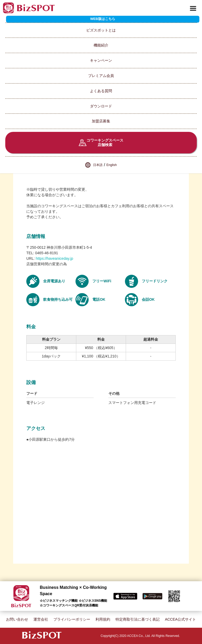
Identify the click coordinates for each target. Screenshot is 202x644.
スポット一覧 (22, 20)
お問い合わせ (17, 619)
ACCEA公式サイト (180, 619)
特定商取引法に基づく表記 (138, 619)
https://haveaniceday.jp (54, 258)
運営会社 (41, 619)
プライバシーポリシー (72, 619)
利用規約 (103, 619)
